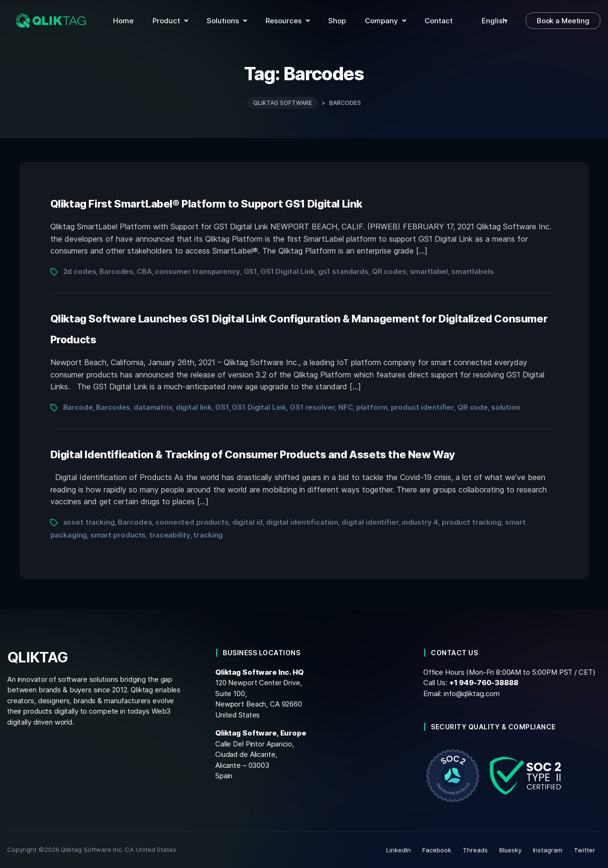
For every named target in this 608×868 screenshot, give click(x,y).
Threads (475, 850)
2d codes (80, 271)
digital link (194, 407)
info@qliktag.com (472, 693)
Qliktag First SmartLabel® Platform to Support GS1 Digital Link (206, 204)
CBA (144, 271)
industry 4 (420, 522)
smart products (118, 535)
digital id (248, 522)
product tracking (472, 522)
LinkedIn (399, 850)
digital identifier (370, 522)
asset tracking (89, 522)
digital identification (302, 522)
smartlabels (473, 271)
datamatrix (153, 407)
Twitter (584, 850)
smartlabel (429, 271)
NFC (346, 407)
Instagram (548, 850)
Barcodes (116, 271)
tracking (208, 535)
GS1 (251, 271)
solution (506, 407)
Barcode (78, 407)
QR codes (389, 271)
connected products (192, 522)
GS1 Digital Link (288, 271)
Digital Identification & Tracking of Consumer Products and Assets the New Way (253, 454)
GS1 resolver (312, 407)
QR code (473, 407)
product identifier (423, 407)
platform (372, 407)
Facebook (437, 850)
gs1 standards (343, 271)
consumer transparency (197, 271)
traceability (170, 535)
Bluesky (510, 850)
